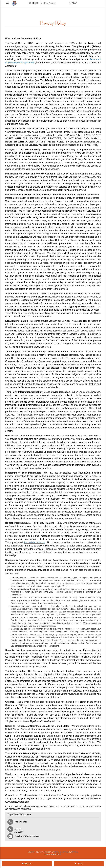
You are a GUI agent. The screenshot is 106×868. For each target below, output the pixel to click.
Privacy (75, 852)
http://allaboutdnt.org (34, 542)
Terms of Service (61, 852)
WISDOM (58, 854)
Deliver (35, 3)
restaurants (27, 864)
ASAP (74, 3)
